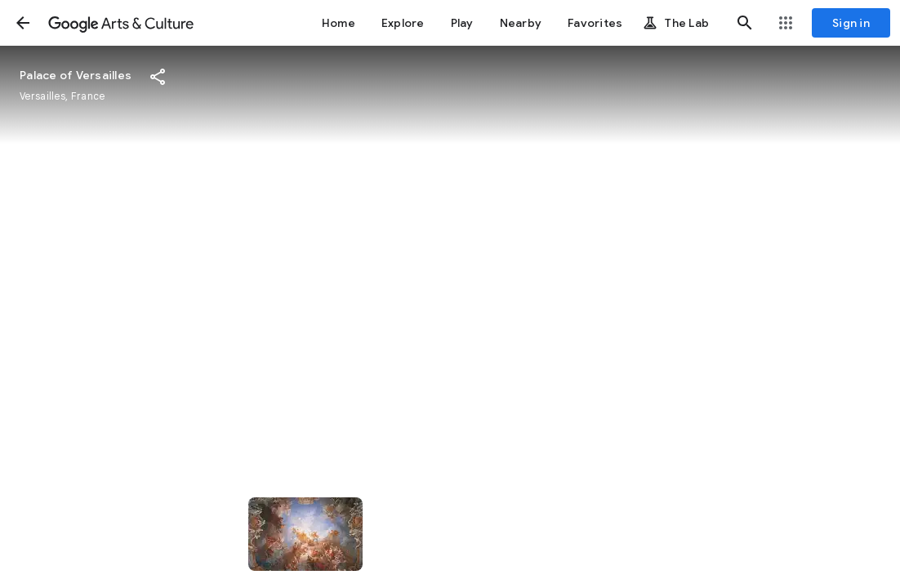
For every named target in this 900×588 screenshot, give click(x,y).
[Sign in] (851, 23)
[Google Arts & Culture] (121, 23)
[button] (23, 23)
